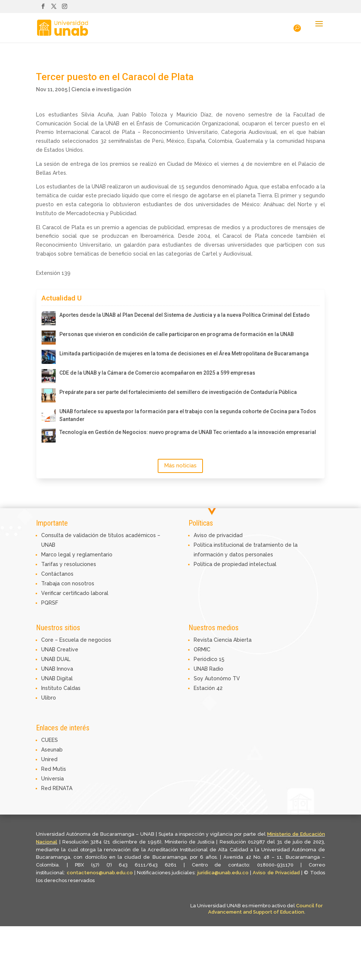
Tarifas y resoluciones (69, 564)
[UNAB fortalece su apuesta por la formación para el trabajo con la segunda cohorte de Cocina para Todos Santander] (49, 415)
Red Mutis (54, 769)
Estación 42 (208, 688)
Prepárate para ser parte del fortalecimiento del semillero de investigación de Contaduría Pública (178, 392)
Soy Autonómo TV (217, 678)
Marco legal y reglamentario (77, 555)
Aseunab (52, 750)
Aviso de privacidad (218, 535)
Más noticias (180, 466)
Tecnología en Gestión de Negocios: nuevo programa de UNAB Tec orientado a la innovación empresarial (188, 432)
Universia (52, 779)
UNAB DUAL (56, 659)
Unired (49, 759)
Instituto (52, 688)
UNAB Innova (57, 669)
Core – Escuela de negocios (76, 640)
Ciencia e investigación (101, 89)
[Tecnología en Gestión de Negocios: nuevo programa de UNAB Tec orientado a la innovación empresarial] (49, 435)
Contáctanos (57, 574)
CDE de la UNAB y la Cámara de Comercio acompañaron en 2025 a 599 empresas (157, 373)
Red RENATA (57, 788)
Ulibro (49, 698)
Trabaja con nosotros (68, 583)
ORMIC (202, 650)
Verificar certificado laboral (75, 593)
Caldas (72, 688)
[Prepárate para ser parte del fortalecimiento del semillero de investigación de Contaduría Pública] (49, 395)
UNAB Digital (57, 678)
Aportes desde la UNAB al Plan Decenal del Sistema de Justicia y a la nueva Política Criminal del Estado (185, 315)
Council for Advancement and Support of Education (266, 909)
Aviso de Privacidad (277, 873)
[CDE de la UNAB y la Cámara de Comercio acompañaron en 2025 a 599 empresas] (49, 376)
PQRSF (50, 603)
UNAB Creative (60, 650)
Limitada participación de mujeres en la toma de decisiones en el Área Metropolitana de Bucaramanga (184, 353)
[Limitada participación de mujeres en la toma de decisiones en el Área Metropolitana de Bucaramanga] (49, 357)
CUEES (50, 740)
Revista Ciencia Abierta (223, 640)
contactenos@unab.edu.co (100, 873)
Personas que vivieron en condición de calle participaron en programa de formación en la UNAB (177, 334)
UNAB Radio (209, 669)
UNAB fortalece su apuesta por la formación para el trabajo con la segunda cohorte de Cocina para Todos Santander (188, 415)
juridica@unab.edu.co (223, 873)
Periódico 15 (209, 659)
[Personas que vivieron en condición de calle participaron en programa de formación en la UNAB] (49, 338)
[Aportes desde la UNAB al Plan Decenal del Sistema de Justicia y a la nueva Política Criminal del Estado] (49, 318)
